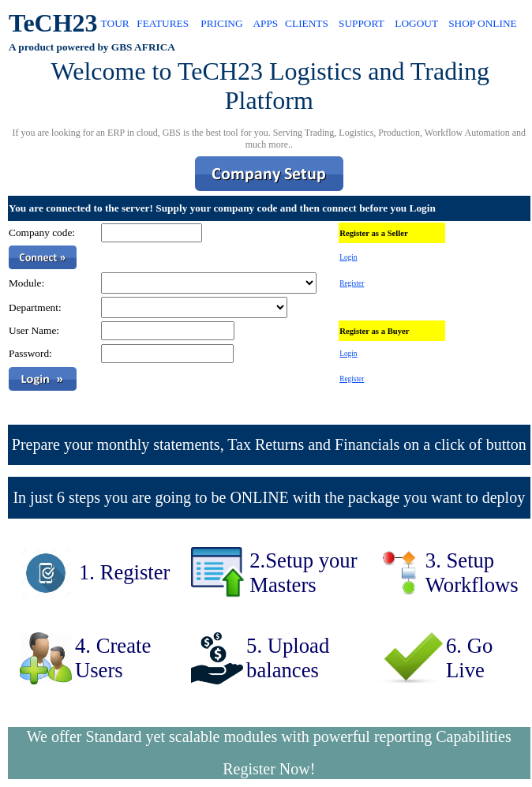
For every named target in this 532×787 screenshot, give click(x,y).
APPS (265, 23)
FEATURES (163, 23)
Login (348, 257)
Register (352, 283)
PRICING (221, 23)
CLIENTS (307, 23)
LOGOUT (416, 23)
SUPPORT (362, 23)
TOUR (115, 23)
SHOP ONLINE (483, 23)
